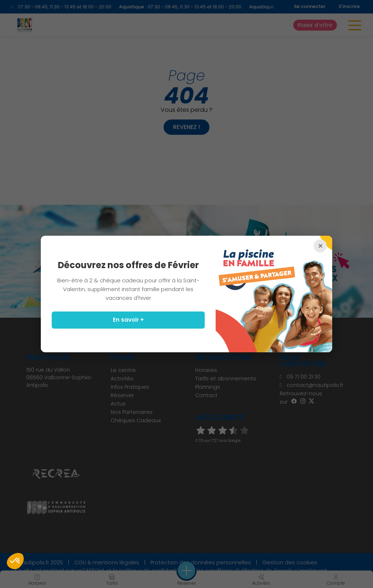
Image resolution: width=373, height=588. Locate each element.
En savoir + (128, 320)
